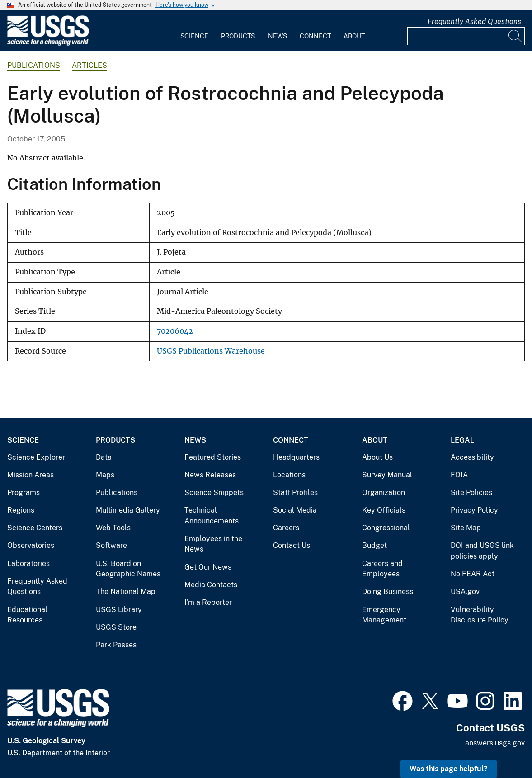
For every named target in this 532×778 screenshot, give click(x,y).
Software (111, 545)
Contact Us (292, 545)
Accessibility (472, 457)
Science (194, 36)
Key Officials (384, 510)
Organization (384, 493)
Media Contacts (211, 585)
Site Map (466, 528)
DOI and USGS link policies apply (482, 551)
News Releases (210, 475)
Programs (24, 493)
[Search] (516, 36)
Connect (315, 36)
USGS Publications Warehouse (211, 351)
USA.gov (465, 592)
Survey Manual (387, 475)
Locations (289, 475)
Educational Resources (27, 615)
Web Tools (113, 528)
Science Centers (35, 528)
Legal (462, 440)
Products (238, 36)
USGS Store (116, 627)
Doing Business (388, 592)
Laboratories (28, 563)
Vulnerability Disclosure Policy (480, 615)
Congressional (386, 528)
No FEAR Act (473, 574)
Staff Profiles (295, 493)
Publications (34, 65)
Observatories (31, 545)
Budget (374, 545)
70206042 (175, 331)
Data (104, 457)
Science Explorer (36, 457)
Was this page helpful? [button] (449, 769)
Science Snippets (214, 493)
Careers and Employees (382, 569)
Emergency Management (384, 615)
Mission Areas (31, 475)
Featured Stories (213, 457)
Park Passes (116, 645)
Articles (89, 65)
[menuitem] (194, 31)
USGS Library (119, 610)
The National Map (126, 592)
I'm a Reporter (208, 602)
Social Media (295, 510)
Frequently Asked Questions (474, 21)
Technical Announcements (212, 516)
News (278, 36)
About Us (377, 457)
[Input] (466, 36)
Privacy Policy (474, 510)
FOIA (459, 475)
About (354, 36)
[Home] (48, 44)
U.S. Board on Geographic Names (128, 569)
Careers (286, 528)
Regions (21, 510)
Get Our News (208, 567)
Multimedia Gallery (128, 510)
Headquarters (296, 457)
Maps (105, 475)
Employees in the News (213, 544)
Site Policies (471, 493)
